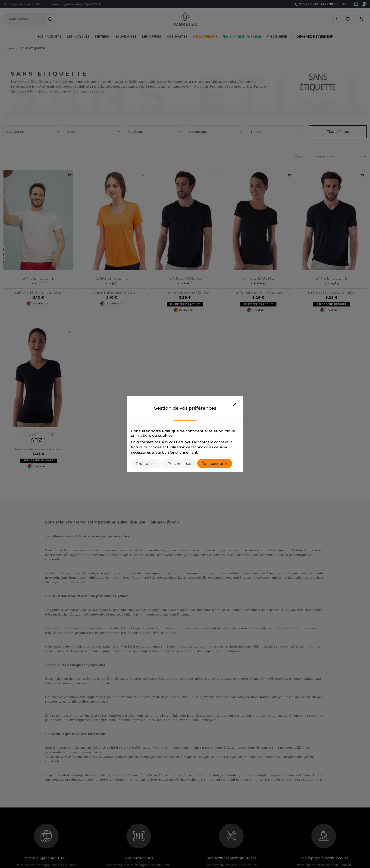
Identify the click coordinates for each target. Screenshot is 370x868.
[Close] (235, 405)
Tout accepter (215, 464)
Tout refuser (146, 464)
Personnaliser (180, 464)
